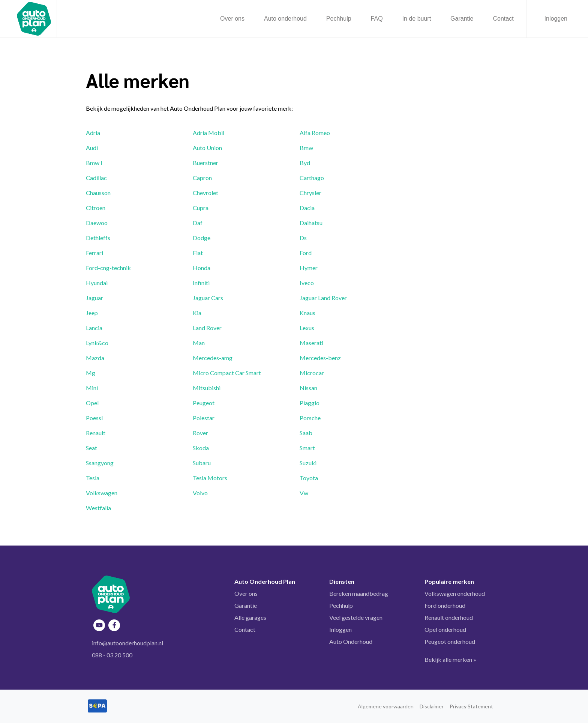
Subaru (202, 463)
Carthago (312, 178)
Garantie (246, 605)
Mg (91, 373)
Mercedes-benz (320, 358)
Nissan (308, 388)
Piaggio (310, 403)
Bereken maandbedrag (359, 593)
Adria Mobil (208, 133)
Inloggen (556, 19)
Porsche (310, 418)
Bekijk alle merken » (450, 659)
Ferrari (94, 253)
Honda (202, 268)
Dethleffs (98, 238)
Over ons (246, 593)
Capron (202, 178)
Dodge (202, 238)
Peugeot (204, 403)
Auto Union (207, 148)
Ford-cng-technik (108, 268)
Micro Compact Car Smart (227, 373)
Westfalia (98, 508)
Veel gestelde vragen (356, 617)
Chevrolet (205, 193)
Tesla (93, 478)
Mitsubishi (207, 388)
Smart (307, 448)
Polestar (204, 418)
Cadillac (96, 178)
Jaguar (94, 298)
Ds (303, 238)
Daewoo (97, 223)
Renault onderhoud (449, 617)
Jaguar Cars (208, 298)
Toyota (309, 478)
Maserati (311, 343)
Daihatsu (311, 223)
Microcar (312, 373)
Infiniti (201, 283)
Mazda (95, 358)
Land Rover (207, 328)
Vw (304, 493)
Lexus (307, 328)
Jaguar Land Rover (323, 298)
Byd (305, 163)
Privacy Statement (471, 706)
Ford (306, 253)
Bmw (306, 148)
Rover (200, 433)
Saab (306, 433)
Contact (245, 629)
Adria (93, 133)
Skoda (201, 448)
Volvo (200, 493)
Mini (92, 388)
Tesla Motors (210, 478)
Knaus (307, 313)
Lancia (94, 328)
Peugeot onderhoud (450, 641)
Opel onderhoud (445, 629)
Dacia (307, 208)
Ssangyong (100, 463)
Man (199, 343)
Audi (92, 148)
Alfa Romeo (315, 133)
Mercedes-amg (213, 358)
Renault (96, 433)
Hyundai (97, 283)
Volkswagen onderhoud (455, 593)
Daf (198, 223)
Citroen (96, 208)
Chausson (98, 193)
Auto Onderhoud (351, 641)
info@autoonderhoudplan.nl (127, 643)
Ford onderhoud (445, 605)
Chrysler (310, 193)
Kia (197, 313)
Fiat (198, 253)
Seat (91, 448)
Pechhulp (341, 605)
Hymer (309, 268)
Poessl (94, 418)
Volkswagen (102, 493)
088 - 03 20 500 (112, 655)
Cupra (201, 208)
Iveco (307, 283)
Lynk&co (97, 343)
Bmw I (94, 163)
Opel (92, 403)
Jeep (92, 313)
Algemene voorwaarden (386, 706)
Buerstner (205, 163)
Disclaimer (432, 706)
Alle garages (250, 617)
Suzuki (308, 463)
